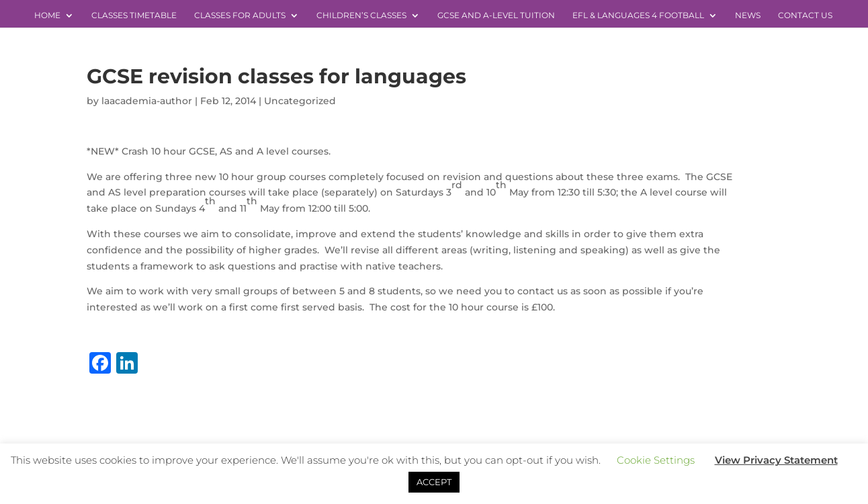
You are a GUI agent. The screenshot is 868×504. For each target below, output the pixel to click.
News (748, 15)
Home (47, 15)
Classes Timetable (134, 15)
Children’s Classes (361, 15)
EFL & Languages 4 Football (638, 15)
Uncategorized (300, 101)
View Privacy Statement (776, 460)
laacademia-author (147, 101)
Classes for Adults (240, 15)
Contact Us (805, 15)
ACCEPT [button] (434, 482)
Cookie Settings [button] (656, 460)
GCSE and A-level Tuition (496, 15)
